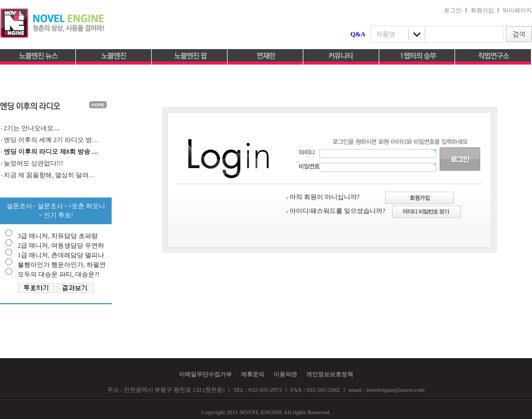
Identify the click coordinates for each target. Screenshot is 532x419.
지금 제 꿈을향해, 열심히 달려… (49, 175)
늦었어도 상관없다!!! (33, 163)
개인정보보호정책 (330, 374)
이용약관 (285, 374)
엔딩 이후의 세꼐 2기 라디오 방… (51, 140)
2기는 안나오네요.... (32, 128)
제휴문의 (253, 374)
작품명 (386, 34)
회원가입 (482, 10)
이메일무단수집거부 (205, 374)
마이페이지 (517, 10)
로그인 (453, 10)
